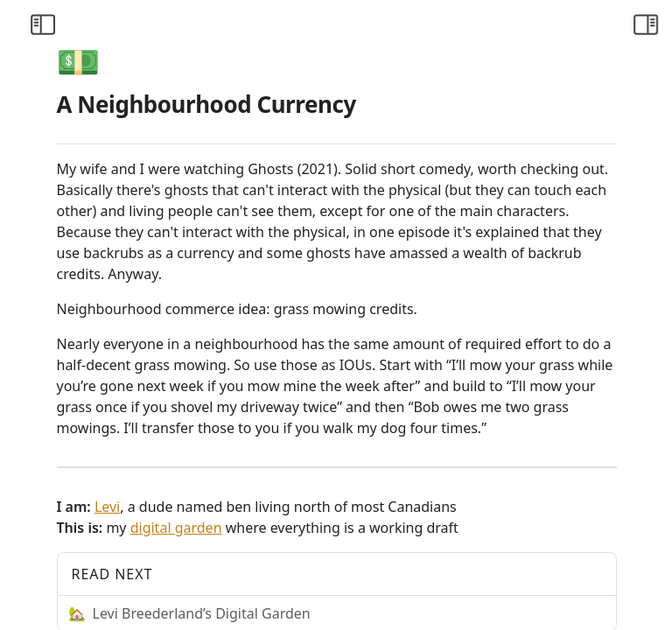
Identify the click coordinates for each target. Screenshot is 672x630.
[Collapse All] (143, 66)
